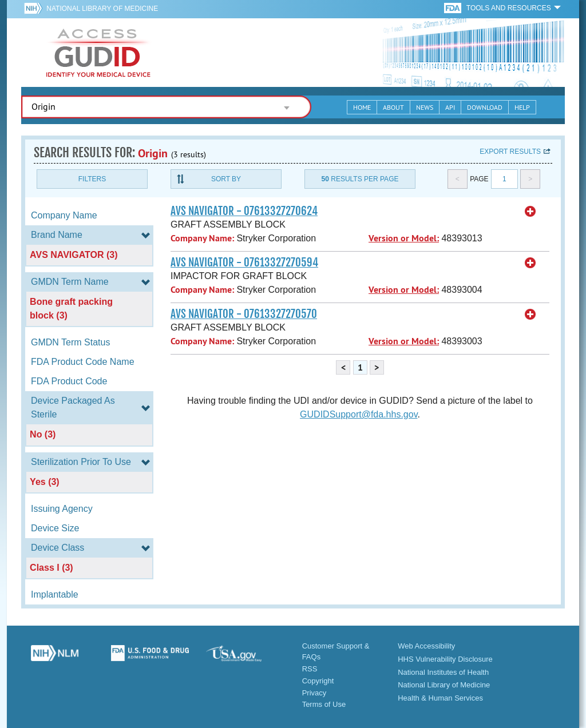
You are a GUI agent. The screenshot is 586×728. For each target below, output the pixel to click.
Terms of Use (324, 704)
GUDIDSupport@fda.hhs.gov (359, 414)
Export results (510, 152)
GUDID (98, 53)
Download (485, 107)
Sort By (226, 179)
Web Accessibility (426, 646)
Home (362, 107)
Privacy (314, 693)
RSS (310, 669)
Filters (92, 179)
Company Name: (202, 238)
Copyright (318, 681)
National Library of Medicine (102, 9)
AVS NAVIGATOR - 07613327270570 (244, 314)
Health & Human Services (440, 698)
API (450, 107)
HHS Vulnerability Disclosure (445, 659)
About (393, 107)
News (425, 107)
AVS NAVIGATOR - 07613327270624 (244, 211)
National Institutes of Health (443, 672)
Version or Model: (404, 238)
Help (522, 107)
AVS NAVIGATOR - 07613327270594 (244, 262)
